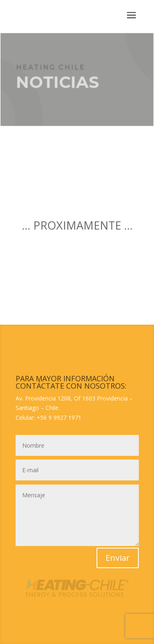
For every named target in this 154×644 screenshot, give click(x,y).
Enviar (118, 558)
